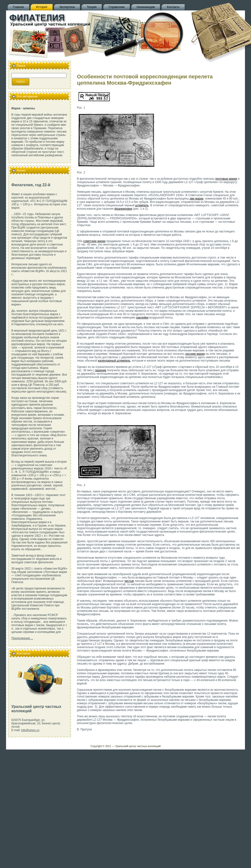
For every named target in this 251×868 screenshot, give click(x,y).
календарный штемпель (114, 361)
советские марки (94, 241)
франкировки (123, 209)
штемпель (142, 205)
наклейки (142, 318)
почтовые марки (226, 179)
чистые (129, 581)
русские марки (195, 354)
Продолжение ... (22, 638)
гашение (101, 370)
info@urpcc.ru (30, 730)
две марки (196, 199)
